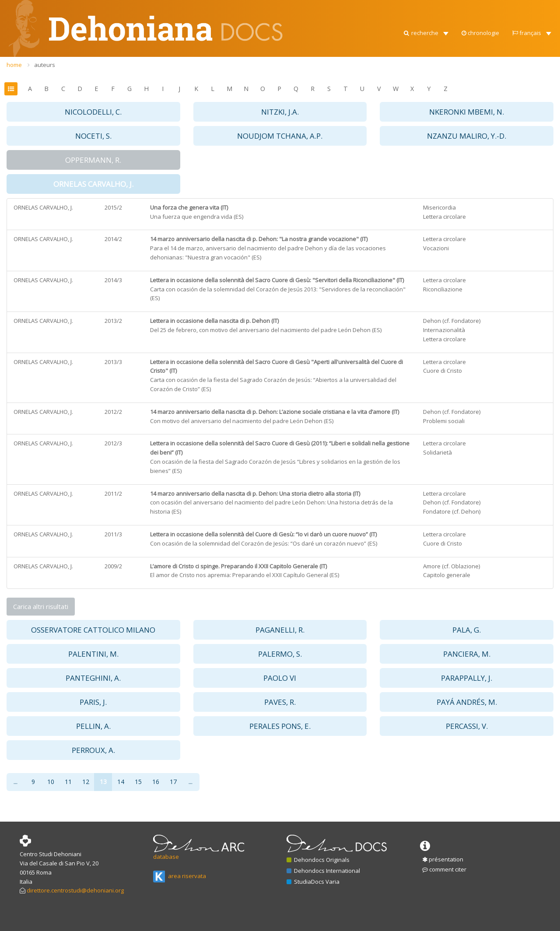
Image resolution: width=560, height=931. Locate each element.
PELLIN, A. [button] (93, 726)
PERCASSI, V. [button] (467, 726)
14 (121, 782)
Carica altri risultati (41, 606)
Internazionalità (444, 330)
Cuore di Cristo (443, 371)
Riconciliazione (443, 289)
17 (173, 782)
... (16, 782)
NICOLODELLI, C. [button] (93, 112)
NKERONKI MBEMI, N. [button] (467, 112)
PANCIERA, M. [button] (467, 654)
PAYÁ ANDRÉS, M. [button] (467, 702)
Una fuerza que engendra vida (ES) (197, 217)
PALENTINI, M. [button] (93, 654)
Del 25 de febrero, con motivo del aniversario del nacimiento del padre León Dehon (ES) (266, 330)
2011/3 (113, 534)
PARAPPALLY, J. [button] (467, 678)
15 (138, 782)
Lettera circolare (444, 217)
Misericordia (439, 207)
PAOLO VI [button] (280, 678)
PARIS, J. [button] (93, 702)
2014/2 (113, 239)
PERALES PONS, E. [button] (280, 726)
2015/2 (113, 207)
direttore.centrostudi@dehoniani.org (75, 890)
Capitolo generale (447, 575)
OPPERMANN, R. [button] (93, 160)
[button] (425, 9)
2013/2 (113, 321)
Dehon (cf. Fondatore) (452, 321)
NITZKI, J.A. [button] (280, 112)
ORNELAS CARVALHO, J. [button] (93, 184)
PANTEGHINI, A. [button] (93, 678)
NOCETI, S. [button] (93, 136)
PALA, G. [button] (467, 630)
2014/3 (113, 280)
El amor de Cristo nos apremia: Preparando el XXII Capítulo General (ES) (245, 575)
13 (103, 782)
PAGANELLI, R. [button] (280, 630)
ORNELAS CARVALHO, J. (43, 207)
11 (68, 782)
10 (51, 782)
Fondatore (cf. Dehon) (452, 511)
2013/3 (113, 362)
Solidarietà (437, 452)
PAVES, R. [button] (280, 702)
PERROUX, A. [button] (93, 750)
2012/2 (113, 412)
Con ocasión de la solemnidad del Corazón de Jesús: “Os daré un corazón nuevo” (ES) (264, 543)
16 (156, 782)
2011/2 (113, 493)
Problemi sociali (444, 421)
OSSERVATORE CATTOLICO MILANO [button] (93, 630)
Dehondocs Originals (318, 860)
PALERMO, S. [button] (280, 654)
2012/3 (113, 443)
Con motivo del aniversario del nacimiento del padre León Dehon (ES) (242, 421)
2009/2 (113, 566)
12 (86, 782)
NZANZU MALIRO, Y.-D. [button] (467, 136)
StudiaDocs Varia (313, 882)
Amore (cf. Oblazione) (451, 566)
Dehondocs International (323, 871)
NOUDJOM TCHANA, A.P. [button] (280, 136)
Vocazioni (436, 248)
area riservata (180, 876)
